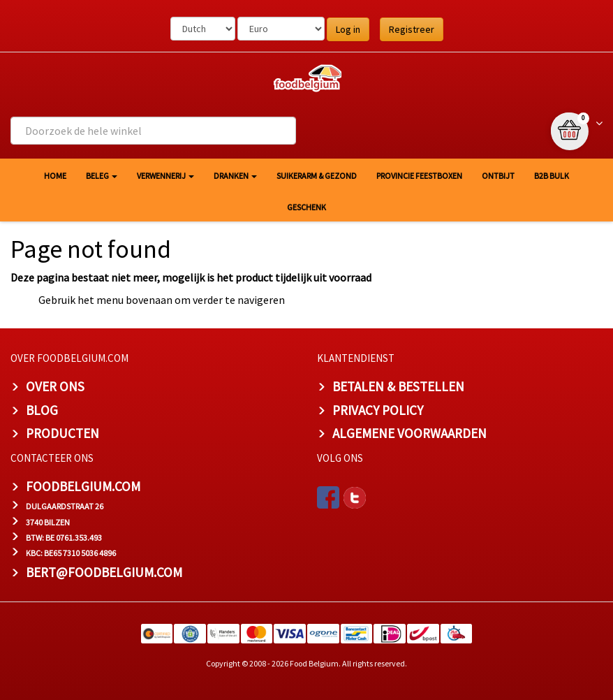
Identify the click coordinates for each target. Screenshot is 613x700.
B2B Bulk (552, 176)
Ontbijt (498, 176)
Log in (348, 29)
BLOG (42, 410)
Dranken (235, 176)
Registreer (412, 29)
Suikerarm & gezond (317, 176)
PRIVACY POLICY (378, 410)
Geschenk (306, 207)
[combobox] (153, 131)
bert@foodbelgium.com (104, 572)
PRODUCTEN (62, 433)
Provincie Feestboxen (419, 176)
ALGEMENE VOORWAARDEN (409, 433)
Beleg (102, 176)
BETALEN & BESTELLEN (398, 386)
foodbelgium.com (83, 486)
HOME (55, 176)
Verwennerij (165, 176)
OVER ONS (55, 386)
